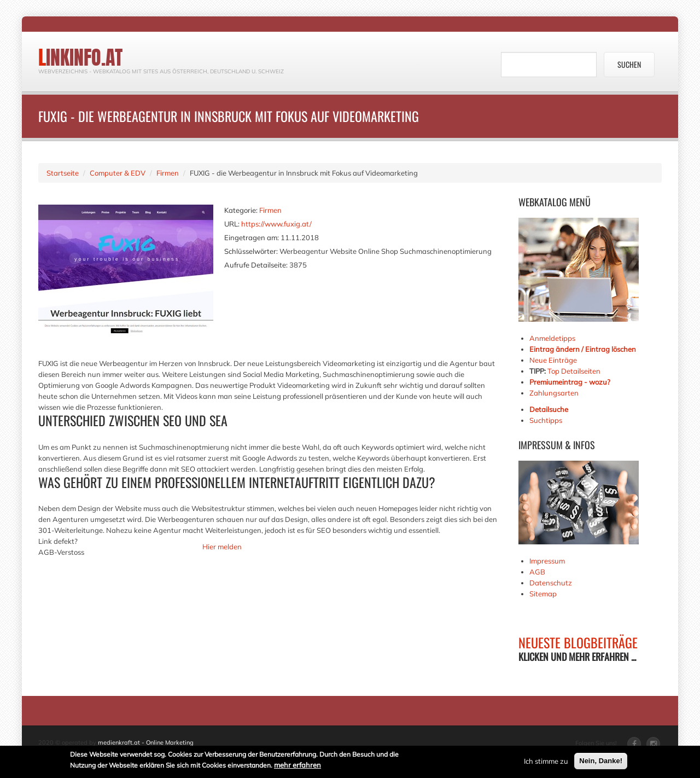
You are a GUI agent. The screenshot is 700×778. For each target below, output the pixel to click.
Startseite (63, 173)
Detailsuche (549, 409)
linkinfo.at (80, 57)
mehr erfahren (297, 767)
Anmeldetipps (552, 338)
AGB (537, 572)
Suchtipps (546, 420)
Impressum (547, 561)
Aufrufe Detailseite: (256, 265)
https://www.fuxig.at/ (276, 224)
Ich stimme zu (546, 763)
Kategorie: (241, 210)
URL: (232, 224)
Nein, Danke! (601, 762)
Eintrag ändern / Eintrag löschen (583, 349)
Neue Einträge (553, 360)
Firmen (168, 173)
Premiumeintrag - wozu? (570, 382)
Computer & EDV (118, 173)
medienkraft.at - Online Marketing (146, 742)
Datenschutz (551, 583)
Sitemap (543, 594)
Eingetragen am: (252, 237)
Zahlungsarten (554, 393)
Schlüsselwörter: (251, 251)
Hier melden (222, 547)
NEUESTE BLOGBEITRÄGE (578, 642)
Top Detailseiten (574, 371)
